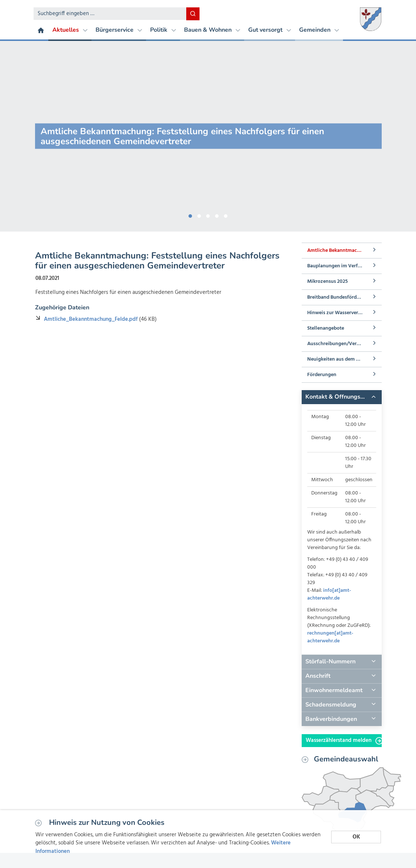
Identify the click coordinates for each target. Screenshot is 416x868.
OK (356, 837)
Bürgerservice (119, 30)
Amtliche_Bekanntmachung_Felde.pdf (91, 319)
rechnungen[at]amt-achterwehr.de (330, 637)
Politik (163, 30)
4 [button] (217, 215)
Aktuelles (70, 30)
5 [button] (226, 215)
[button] (342, 397)
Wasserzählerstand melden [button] (344, 740)
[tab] (342, 397)
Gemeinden (319, 30)
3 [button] (208, 215)
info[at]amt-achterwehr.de (329, 594)
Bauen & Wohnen (212, 30)
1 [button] (190, 215)
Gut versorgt (270, 30)
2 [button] (199, 215)
